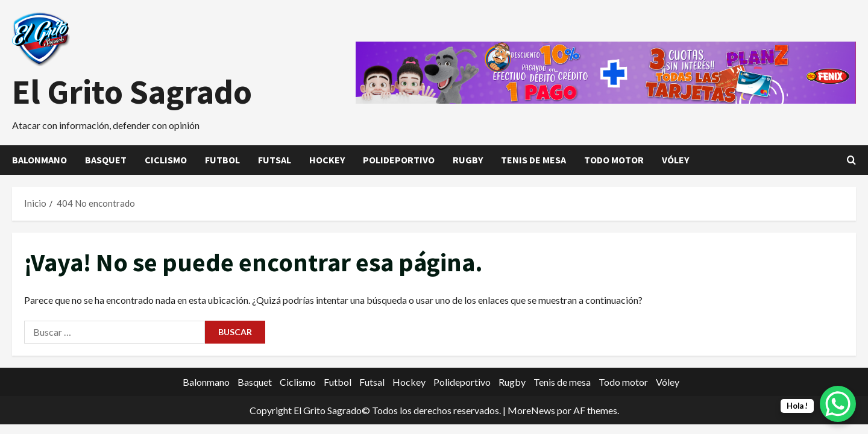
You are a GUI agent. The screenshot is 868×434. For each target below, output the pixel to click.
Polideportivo (399, 160)
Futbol (222, 160)
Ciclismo (166, 160)
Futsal (275, 160)
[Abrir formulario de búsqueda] (851, 160)
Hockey (327, 160)
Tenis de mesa (533, 160)
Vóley (675, 160)
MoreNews (531, 410)
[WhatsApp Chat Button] (838, 404)
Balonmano (39, 160)
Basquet (106, 160)
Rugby (468, 160)
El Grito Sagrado (132, 92)
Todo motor (614, 160)
